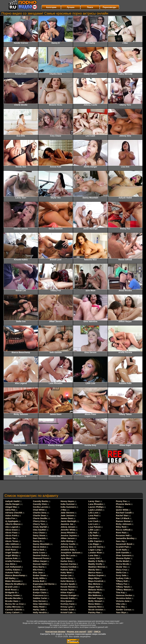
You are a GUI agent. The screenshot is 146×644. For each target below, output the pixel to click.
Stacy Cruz (121, 570)
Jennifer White (68, 530)
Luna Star (93, 555)
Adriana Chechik (14, 513)
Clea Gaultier (40, 530)
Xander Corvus (124, 610)
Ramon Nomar (123, 521)
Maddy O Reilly (96, 561)
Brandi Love (11, 587)
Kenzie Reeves (68, 587)
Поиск (90, 7)
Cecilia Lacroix (40, 507)
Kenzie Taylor (67, 590)
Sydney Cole (122, 578)
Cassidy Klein (40, 504)
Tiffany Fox (122, 584)
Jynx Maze (66, 558)
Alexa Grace (11, 530)
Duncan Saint (40, 564)
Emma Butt (39, 581)
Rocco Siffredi (123, 530)
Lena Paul (93, 515)
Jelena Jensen (68, 527)
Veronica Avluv (123, 598)
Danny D (37, 541)
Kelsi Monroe (67, 581)
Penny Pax (121, 501)
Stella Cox (121, 572)
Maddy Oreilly (95, 564)
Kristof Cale (67, 612)
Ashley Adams (13, 570)
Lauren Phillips (96, 507)
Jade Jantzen (67, 515)
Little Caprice (95, 541)
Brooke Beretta (13, 598)
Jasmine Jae (67, 524)
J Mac (64, 510)
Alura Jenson (12, 547)
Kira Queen (66, 601)
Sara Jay (120, 541)
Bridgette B (11, 592)
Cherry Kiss (39, 521)
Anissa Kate (11, 558)
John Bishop (67, 541)
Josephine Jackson (70, 553)
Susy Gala (121, 575)
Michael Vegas (96, 598)
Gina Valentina (40, 604)
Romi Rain (121, 533)
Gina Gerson (39, 601)
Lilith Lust (93, 530)
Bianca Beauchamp (15, 575)
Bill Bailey (10, 578)
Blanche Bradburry (15, 584)
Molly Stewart (95, 601)
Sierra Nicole (122, 564)
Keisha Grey (67, 578)
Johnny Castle (68, 544)
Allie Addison (12, 544)
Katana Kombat (68, 567)
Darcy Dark (39, 550)
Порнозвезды (109, 7)
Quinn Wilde (122, 510)
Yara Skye (121, 612)
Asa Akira (10, 564)
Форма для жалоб (76, 632)
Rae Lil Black (123, 518)
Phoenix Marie (123, 504)
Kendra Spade (68, 584)
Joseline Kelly (68, 550)
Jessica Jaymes (69, 535)
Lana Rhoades (96, 504)
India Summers (68, 507)
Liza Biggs (94, 544)
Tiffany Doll (122, 581)
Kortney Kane (68, 604)
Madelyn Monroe (97, 567)
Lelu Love (93, 513)
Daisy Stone (39, 535)
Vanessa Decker (124, 595)
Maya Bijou (94, 578)
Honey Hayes (67, 501)
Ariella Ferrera (13, 561)
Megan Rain (94, 587)
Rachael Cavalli (124, 513)
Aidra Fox (10, 518)
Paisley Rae (94, 612)
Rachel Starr (122, 515)
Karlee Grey (67, 561)
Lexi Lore (93, 524)
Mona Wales (94, 604)
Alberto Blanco (13, 524)
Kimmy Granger (69, 595)
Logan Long (94, 550)
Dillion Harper (40, 561)
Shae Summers (124, 555)
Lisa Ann (93, 538)
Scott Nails (121, 550)
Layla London (95, 510)
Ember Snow (39, 575)
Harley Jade (39, 610)
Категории (51, 7)
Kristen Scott (67, 610)
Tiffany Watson (124, 590)
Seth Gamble (122, 553)
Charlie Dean (39, 515)
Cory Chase (39, 533)
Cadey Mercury (13, 607)
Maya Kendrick (96, 581)
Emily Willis (39, 578)
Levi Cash (93, 521)
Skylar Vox (121, 567)
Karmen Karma (68, 564)
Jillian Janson (68, 538)
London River (95, 553)
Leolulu (92, 518)
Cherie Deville (40, 518)
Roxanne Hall (123, 535)
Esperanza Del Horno (44, 584)
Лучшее (71, 7)
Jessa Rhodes (68, 533)
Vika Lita (120, 604)
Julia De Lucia (68, 555)
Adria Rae (10, 510)
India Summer (68, 504)
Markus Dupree (96, 575)
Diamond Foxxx (41, 558)
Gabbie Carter (40, 598)
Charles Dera (40, 513)
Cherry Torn (39, 524)
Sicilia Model (122, 561)
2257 (90, 632)
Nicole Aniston (96, 610)
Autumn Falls (12, 572)
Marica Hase (95, 572)
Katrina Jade (67, 570)
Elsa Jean (38, 572)
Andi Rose (11, 550)
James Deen (67, 518)
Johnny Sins (67, 547)
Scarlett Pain (122, 547)
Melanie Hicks (95, 590)
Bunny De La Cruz (14, 604)
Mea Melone (94, 584)
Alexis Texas (12, 541)
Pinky (119, 507)
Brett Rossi (11, 590)
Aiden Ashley (12, 515)
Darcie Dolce (39, 547)
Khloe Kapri (67, 592)
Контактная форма (55, 632)
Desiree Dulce (40, 555)
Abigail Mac (11, 507)
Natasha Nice (95, 607)
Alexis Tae (10, 538)
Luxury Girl (94, 558)
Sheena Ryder (123, 558)
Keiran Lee (66, 575)
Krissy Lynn (67, 607)
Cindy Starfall (40, 527)
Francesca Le (40, 595)
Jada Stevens (67, 513)
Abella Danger (12, 504)
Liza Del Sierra (96, 547)
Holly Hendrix (40, 612)
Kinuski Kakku (68, 598)
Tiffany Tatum (123, 587)
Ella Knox (38, 570)
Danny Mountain (41, 544)
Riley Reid (121, 527)
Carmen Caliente (14, 610)
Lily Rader (93, 535)
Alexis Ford (11, 535)
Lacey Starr (94, 501)
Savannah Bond (124, 544)
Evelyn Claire (40, 592)
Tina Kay (120, 592)
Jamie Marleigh (68, 521)
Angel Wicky (12, 555)
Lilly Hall (93, 533)
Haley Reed (39, 607)
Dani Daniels (39, 538)
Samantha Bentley (125, 538)
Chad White (39, 510)
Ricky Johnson (124, 524)
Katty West (66, 572)
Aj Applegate (12, 521)
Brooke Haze (12, 601)
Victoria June (123, 601)
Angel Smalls (12, 553)
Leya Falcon (94, 527)
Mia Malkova (95, 595)
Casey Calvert (12, 612)
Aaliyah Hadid (12, 501)
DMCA (97, 632)
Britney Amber (13, 595)
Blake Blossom (13, 581)
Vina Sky (120, 607)
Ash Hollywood (13, 567)
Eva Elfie (37, 587)
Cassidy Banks (41, 501)
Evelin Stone (39, 590)
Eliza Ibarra (39, 567)
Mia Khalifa (94, 592)
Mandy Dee (94, 570)
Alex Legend (12, 527)
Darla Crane (39, 553)
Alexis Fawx (11, 533)
